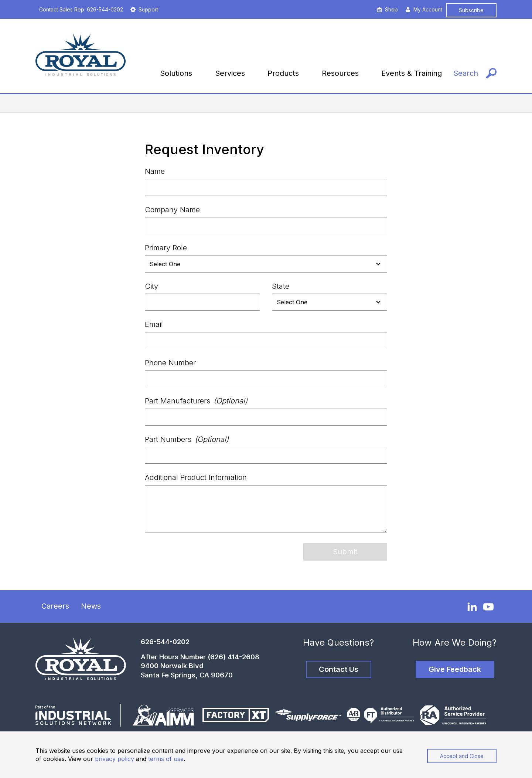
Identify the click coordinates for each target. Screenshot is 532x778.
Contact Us (339, 669)
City (151, 286)
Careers (55, 606)
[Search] (475, 73)
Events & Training (412, 73)
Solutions (176, 73)
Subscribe (471, 10)
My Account (424, 9)
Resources (340, 73)
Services (230, 73)
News (91, 606)
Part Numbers (187, 439)
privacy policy (115, 759)
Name (155, 171)
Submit (345, 552)
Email (154, 324)
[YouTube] (488, 607)
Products (283, 73)
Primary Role (166, 248)
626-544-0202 (165, 642)
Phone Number (170, 363)
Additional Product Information (196, 477)
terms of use (166, 759)
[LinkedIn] (472, 606)
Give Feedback (455, 669)
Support (144, 9)
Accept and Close (462, 756)
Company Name (172, 210)
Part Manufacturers (196, 401)
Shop (387, 9)
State (281, 286)
